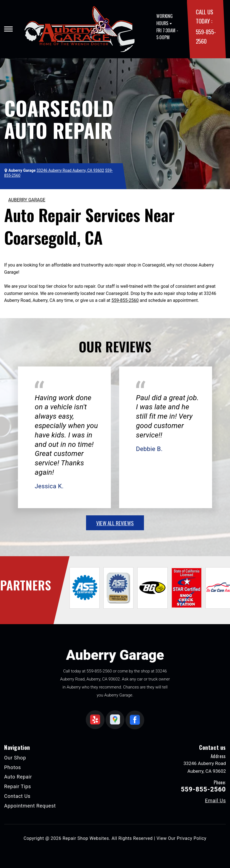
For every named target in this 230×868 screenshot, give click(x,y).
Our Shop (15, 758)
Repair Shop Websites (86, 838)
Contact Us (17, 796)
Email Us (215, 801)
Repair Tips (18, 786)
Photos (13, 767)
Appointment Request (30, 806)
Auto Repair (18, 777)
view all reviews (115, 523)
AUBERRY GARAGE (27, 200)
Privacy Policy (192, 838)
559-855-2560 (125, 300)
